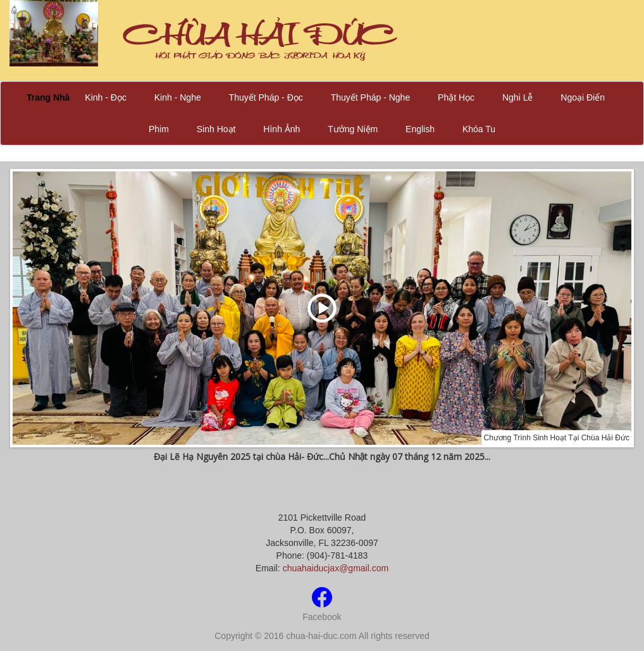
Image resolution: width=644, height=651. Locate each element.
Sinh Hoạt (216, 129)
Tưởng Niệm (353, 129)
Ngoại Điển (583, 97)
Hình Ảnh (282, 129)
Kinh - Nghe (178, 97)
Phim (159, 129)
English (420, 129)
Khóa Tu (479, 129)
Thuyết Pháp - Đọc (266, 97)
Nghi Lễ (517, 97)
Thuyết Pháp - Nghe (371, 97)
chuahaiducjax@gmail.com (336, 568)
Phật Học (456, 97)
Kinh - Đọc (106, 97)
